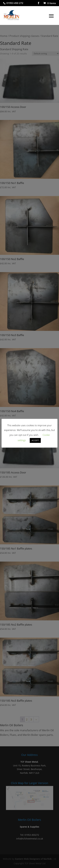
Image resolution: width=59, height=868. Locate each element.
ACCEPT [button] (35, 440)
